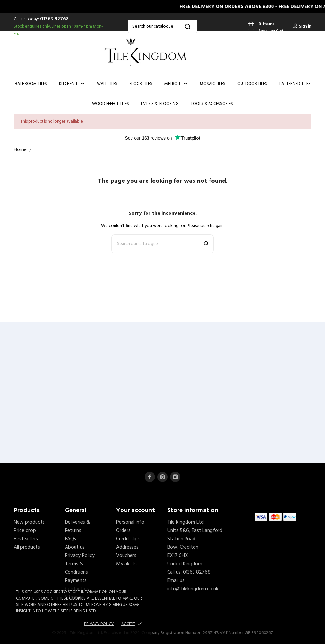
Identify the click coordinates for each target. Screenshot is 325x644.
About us (75, 547)
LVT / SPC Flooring (160, 104)
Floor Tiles (141, 84)
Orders (123, 531)
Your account (135, 511)
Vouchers (126, 556)
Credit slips (128, 539)
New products (29, 522)
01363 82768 (54, 19)
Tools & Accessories (212, 104)
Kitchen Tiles (72, 84)
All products (27, 547)
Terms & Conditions (76, 568)
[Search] (162, 27)
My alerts (126, 564)
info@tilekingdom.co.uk (193, 589)
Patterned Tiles (295, 84)
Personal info (130, 522)
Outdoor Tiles (252, 84)
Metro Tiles (176, 84)
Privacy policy (99, 624)
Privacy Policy (80, 556)
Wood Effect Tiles (111, 104)
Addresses (127, 547)
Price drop (25, 531)
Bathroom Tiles (31, 84)
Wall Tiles (107, 84)
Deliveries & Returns (77, 527)
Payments (76, 581)
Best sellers (26, 539)
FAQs (71, 539)
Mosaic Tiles (213, 84)
